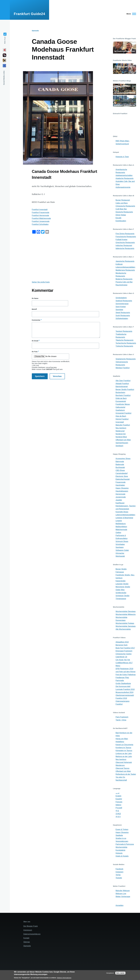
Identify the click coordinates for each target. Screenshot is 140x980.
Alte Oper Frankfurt (123, 381)
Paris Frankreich (122, 717)
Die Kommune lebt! (123, 686)
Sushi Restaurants (123, 316)
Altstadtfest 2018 (122, 642)
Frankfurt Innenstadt (40, 210)
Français (119, 802)
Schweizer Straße (122, 596)
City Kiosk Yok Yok (123, 660)
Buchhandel (120, 467)
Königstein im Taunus (124, 751)
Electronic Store (122, 476)
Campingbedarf (122, 473)
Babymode (120, 462)
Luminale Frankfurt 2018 (125, 689)
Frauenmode (121, 482)
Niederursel (120, 431)
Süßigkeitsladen (122, 318)
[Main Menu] (131, 14)
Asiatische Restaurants (125, 178)
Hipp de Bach (121, 416)
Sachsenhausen (122, 443)
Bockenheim (120, 392)
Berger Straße (121, 569)
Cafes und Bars (122, 203)
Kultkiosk (119, 264)
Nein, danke (120, 973)
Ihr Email (35, 341)
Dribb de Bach (121, 398)
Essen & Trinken (122, 829)
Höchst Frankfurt (122, 419)
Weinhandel (120, 556)
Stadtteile (119, 835)
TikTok (118, 875)
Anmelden (120, 905)
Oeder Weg (120, 590)
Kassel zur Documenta (124, 745)
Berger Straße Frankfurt (125, 389)
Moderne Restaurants (124, 279)
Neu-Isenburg (121, 428)
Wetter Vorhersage (123, 897)
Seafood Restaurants (124, 301)
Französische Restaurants (126, 237)
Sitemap (27, 942)
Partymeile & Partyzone (125, 844)
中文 (117, 811)
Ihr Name (35, 298)
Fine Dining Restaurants (125, 234)
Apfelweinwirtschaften (124, 175)
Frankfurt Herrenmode (40, 215)
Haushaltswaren (122, 491)
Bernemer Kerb (122, 645)
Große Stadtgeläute (123, 683)
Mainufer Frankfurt (123, 425)
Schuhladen (120, 544)
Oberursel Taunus (122, 768)
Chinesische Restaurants (125, 206)
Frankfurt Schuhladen (40, 224)
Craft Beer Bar (121, 209)
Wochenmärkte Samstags (126, 626)
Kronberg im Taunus (123, 748)
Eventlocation (121, 221)
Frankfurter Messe (123, 404)
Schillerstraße (121, 593)
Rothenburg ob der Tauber (126, 774)
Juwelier (119, 500)
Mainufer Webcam (123, 891)
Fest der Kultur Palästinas (126, 675)
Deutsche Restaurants (124, 212)
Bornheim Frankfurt (123, 395)
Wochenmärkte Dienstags (126, 611)
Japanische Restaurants (125, 261)
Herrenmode (120, 494)
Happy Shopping (122, 488)
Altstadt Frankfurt (122, 384)
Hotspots (119, 853)
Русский (119, 808)
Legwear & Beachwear (124, 518)
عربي (118, 793)
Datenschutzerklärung (32, 934)
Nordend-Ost (121, 434)
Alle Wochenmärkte (123, 629)
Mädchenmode (121, 530)
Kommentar (36, 320)
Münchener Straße (123, 587)
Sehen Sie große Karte (41, 282)
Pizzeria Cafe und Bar (124, 282)
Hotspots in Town (122, 157)
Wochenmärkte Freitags (125, 623)
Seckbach (119, 446)
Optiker (118, 533)
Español (119, 799)
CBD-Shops (120, 470)
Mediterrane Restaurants (125, 270)
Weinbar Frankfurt (123, 368)
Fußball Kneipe (122, 240)
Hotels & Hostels (122, 856)
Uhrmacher (120, 553)
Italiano (118, 805)
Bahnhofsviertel (122, 387)
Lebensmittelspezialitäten (125, 267)
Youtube (119, 878)
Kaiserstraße (121, 581)
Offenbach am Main (123, 440)
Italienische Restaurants (125, 248)
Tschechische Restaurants (126, 343)
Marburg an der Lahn (124, 756)
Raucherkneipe (122, 285)
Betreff (34, 309)
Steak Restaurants (123, 313)
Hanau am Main (122, 739)
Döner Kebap (121, 215)
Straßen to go (121, 838)
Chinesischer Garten (124, 654)
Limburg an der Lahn (124, 753)
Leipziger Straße (122, 584)
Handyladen (120, 485)
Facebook (119, 869)
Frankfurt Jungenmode (41, 221)
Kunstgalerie (120, 850)
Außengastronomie (123, 187)
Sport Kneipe (121, 307)
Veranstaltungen (122, 841)
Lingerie (119, 521)
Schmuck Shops (122, 541)
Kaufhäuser (120, 503)
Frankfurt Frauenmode (41, 212)
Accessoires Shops (123, 459)
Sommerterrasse (122, 304)
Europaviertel (121, 401)
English (118, 796)
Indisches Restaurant (124, 245)
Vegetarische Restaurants (126, 359)
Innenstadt (120, 422)
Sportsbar (119, 310)
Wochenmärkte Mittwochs (126, 614)
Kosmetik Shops (122, 512)
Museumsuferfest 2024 (125, 692)
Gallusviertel (120, 407)
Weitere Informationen (64, 978)
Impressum (28, 930)
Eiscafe (118, 218)
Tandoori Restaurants (124, 331)
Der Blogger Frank (31, 926)
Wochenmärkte (121, 847)
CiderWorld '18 (121, 657)
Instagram (119, 872)
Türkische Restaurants (124, 346)
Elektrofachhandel (123, 479)
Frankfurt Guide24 (29, 14)
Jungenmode (121, 497)
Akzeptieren (110, 973)
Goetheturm (120, 410)
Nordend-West (121, 437)
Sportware (120, 547)
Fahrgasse (120, 572)
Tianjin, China (121, 720)
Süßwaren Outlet (122, 550)
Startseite (35, 31)
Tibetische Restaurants (125, 340)
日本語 (118, 814)
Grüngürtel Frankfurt (123, 413)
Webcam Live (121, 894)
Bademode (120, 464)
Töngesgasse (121, 599)
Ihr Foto (35, 352)
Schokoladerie (121, 298)
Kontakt (26, 938)
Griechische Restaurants (125, 243)
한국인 (118, 817)
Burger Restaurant (123, 200)
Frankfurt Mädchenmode (41, 218)
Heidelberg (120, 742)
